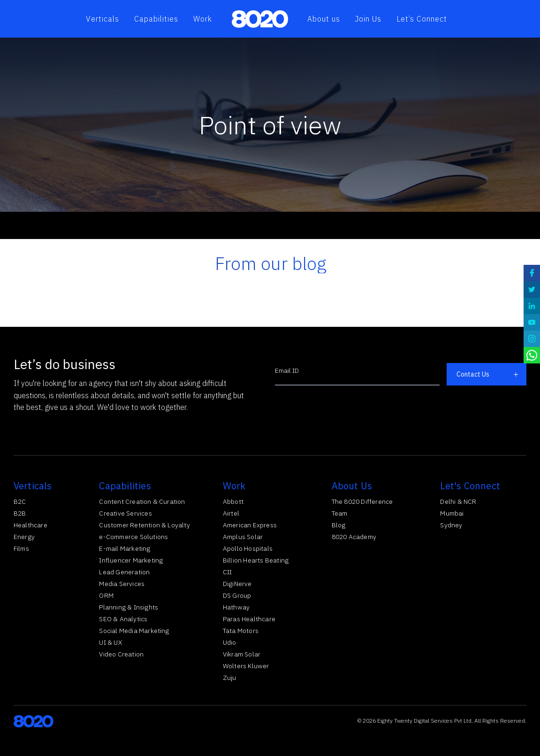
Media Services (122, 584)
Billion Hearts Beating (256, 560)
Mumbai (452, 513)
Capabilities (156, 19)
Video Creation (121, 654)
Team (340, 513)
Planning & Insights (129, 607)
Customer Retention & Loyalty (145, 525)
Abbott (233, 501)
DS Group (237, 595)
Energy (24, 537)
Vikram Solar (242, 654)
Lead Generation (124, 572)
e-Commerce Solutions (133, 537)
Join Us (368, 19)
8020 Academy (354, 537)
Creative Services (125, 513)
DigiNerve (237, 584)
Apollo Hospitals (248, 548)
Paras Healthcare (249, 619)
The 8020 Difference (362, 501)
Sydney (451, 525)
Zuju (230, 678)
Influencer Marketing (131, 560)
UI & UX (110, 642)
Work (203, 19)
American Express (250, 525)
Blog (339, 525)
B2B (20, 513)
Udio (230, 642)
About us (324, 19)
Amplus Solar (243, 537)
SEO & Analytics (123, 619)
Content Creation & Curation (142, 501)
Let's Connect (470, 486)
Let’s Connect (422, 19)
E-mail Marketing (125, 548)
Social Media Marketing (134, 631)
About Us (352, 486)
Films (21, 548)
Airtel (231, 513)
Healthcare (30, 525)
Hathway (236, 607)
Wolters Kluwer (246, 666)
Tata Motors (241, 631)
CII (228, 572)
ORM (106, 595)
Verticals (103, 19)
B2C (20, 501)
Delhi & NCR (458, 501)
